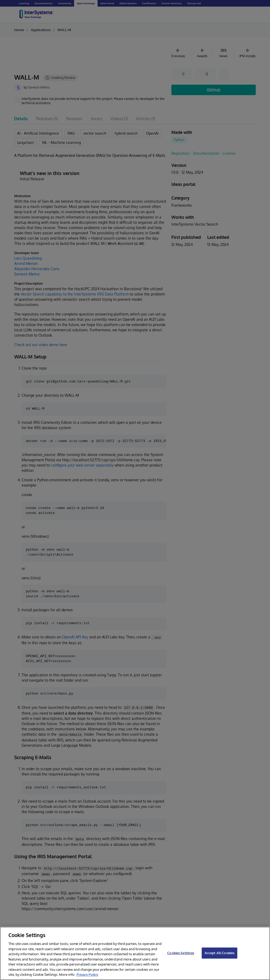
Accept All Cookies (220, 953)
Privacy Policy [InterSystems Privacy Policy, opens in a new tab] (87, 974)
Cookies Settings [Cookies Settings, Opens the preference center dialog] (181, 953)
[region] (135, 953)
